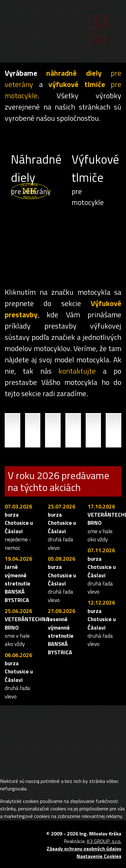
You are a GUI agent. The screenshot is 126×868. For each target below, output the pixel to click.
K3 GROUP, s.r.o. (104, 841)
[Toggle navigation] (97, 40)
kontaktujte (77, 371)
